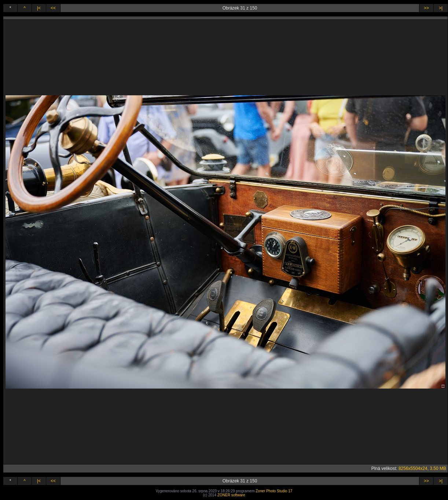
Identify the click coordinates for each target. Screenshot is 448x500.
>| (441, 8)
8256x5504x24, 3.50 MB (422, 468)
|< (39, 8)
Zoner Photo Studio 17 (274, 491)
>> (426, 8)
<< (53, 8)
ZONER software (231, 495)
